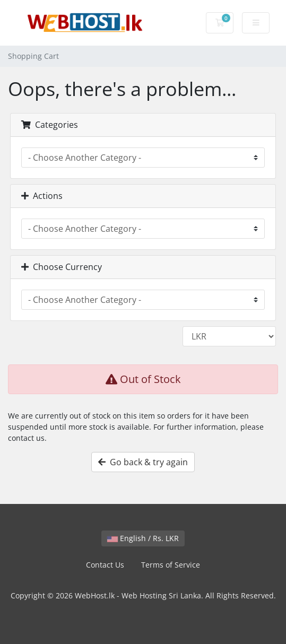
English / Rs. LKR (143, 538)
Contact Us (105, 565)
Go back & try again (143, 462)
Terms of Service (171, 565)
